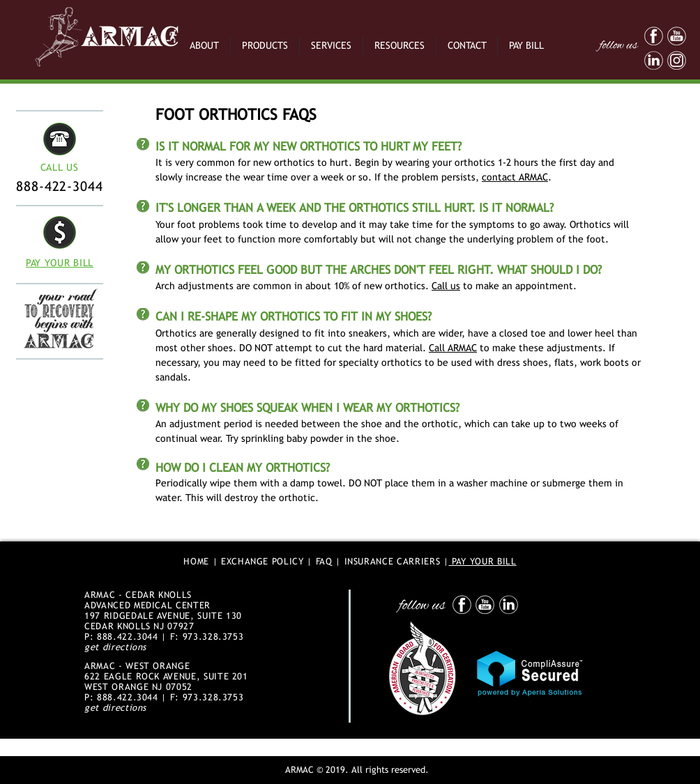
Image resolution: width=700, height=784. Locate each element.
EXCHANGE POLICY (262, 561)
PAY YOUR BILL (483, 561)
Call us (446, 286)
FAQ (324, 561)
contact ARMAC (515, 177)
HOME (196, 561)
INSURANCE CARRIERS (393, 561)
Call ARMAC (453, 348)
